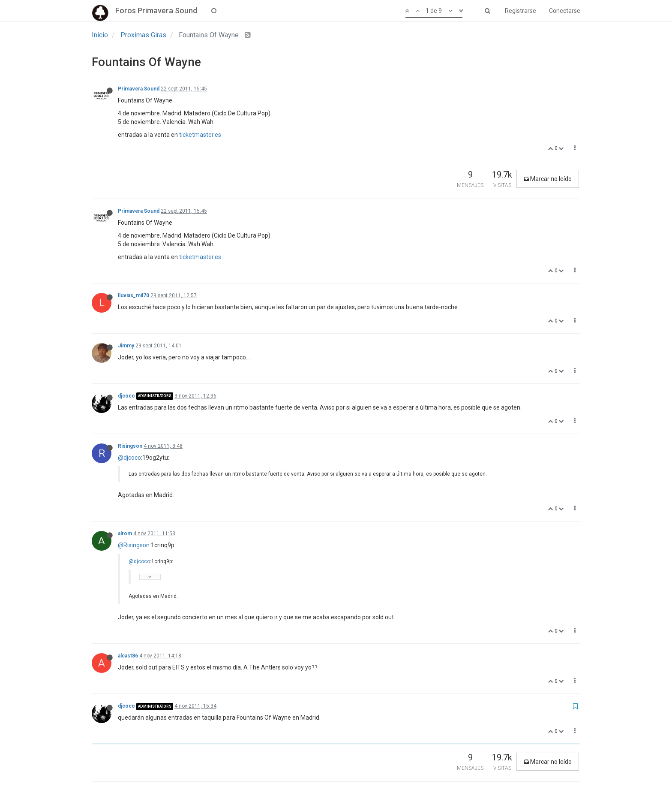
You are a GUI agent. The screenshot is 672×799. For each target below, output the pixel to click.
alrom (125, 534)
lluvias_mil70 (133, 295)
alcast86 (128, 656)
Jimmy (126, 346)
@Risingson (134, 545)
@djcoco (129, 458)
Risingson (130, 446)
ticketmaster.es (200, 135)
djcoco (126, 396)
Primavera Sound (139, 89)
